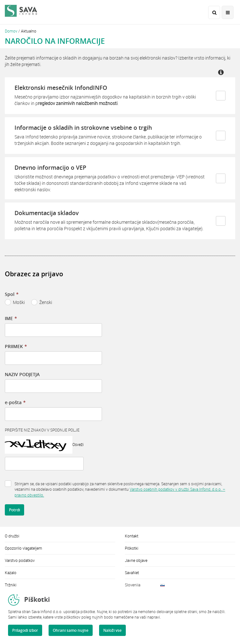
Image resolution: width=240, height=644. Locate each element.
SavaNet (132, 573)
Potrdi (14, 510)
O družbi (12, 536)
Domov (11, 31)
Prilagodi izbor (25, 630)
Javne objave (136, 560)
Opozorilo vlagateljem (23, 548)
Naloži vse (112, 630)
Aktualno (29, 31)
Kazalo (11, 573)
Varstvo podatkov (20, 560)
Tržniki (11, 585)
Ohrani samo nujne (71, 630)
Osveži (78, 444)
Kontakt (132, 536)
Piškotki (132, 548)
